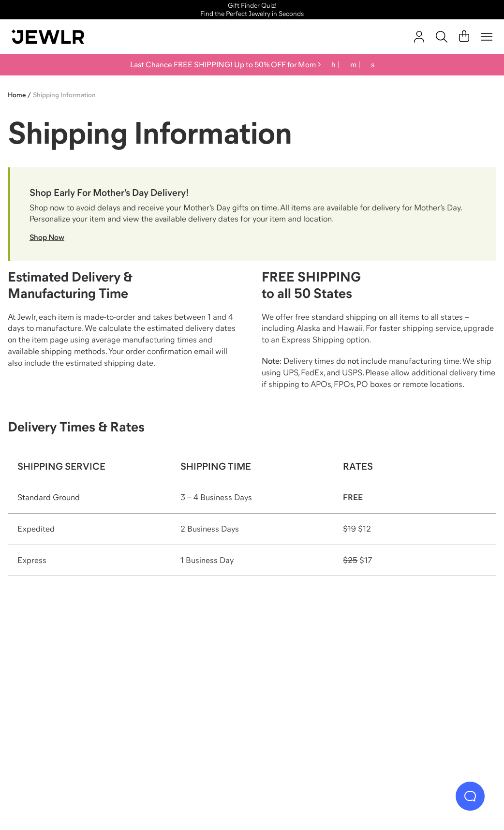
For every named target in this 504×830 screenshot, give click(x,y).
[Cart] (464, 37)
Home (17, 95)
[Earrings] (312, 701)
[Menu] (487, 37)
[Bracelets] (433, 701)
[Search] (442, 37)
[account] (419, 37)
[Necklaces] (192, 701)
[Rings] (72, 701)
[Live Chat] (470, 796)
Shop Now (47, 237)
